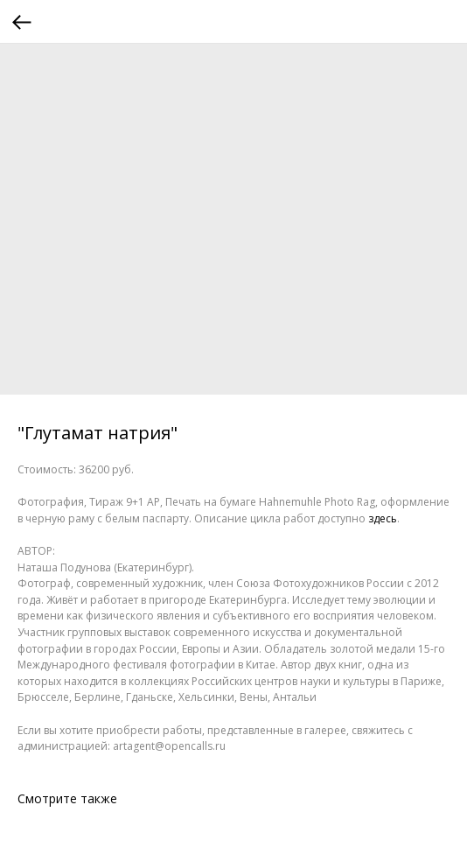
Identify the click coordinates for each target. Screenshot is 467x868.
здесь (383, 518)
